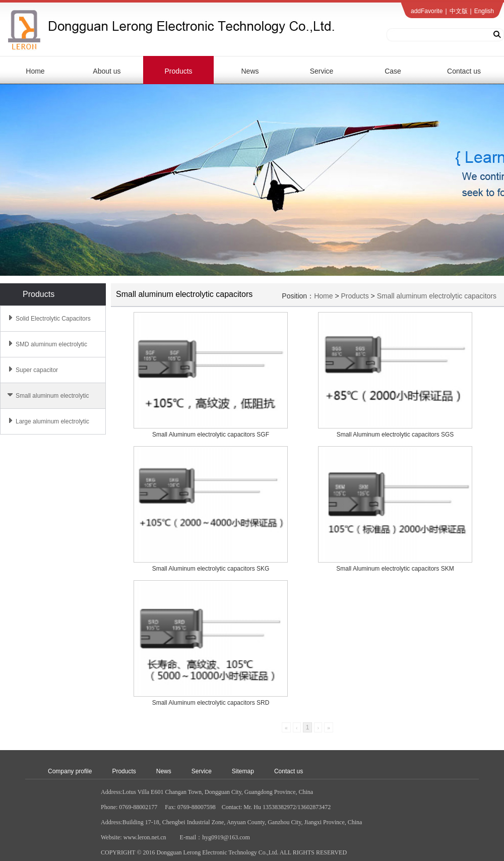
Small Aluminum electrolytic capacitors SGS (395, 435)
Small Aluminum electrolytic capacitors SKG (211, 569)
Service (202, 771)
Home (323, 296)
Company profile (70, 771)
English (484, 11)
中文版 (459, 11)
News (164, 771)
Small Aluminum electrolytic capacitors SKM (395, 569)
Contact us (289, 771)
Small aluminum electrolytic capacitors (437, 296)
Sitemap (243, 771)
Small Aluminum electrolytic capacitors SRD (211, 703)
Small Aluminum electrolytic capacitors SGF (211, 435)
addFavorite (427, 11)
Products (355, 296)
